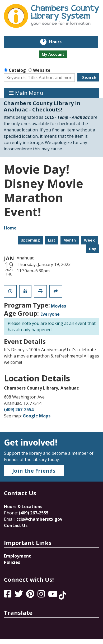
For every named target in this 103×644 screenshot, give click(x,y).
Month (70, 240)
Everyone (50, 314)
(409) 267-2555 (34, 513)
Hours (59, 42)
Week (89, 240)
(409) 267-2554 (19, 410)
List (52, 240)
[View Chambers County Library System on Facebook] (8, 595)
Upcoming (30, 240)
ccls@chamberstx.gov (39, 519)
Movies (58, 306)
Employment (17, 556)
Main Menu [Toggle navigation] (26, 93)
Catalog (17, 70)
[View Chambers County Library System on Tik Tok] (62, 595)
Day (93, 249)
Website (42, 70)
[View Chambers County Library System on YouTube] (53, 595)
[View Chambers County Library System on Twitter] (19, 595)
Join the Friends (34, 471)
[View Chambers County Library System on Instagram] (42, 595)
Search (89, 78)
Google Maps (37, 416)
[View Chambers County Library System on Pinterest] (31, 595)
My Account (53, 54)
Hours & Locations (23, 507)
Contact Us (16, 525)
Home (10, 228)
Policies (12, 562)
